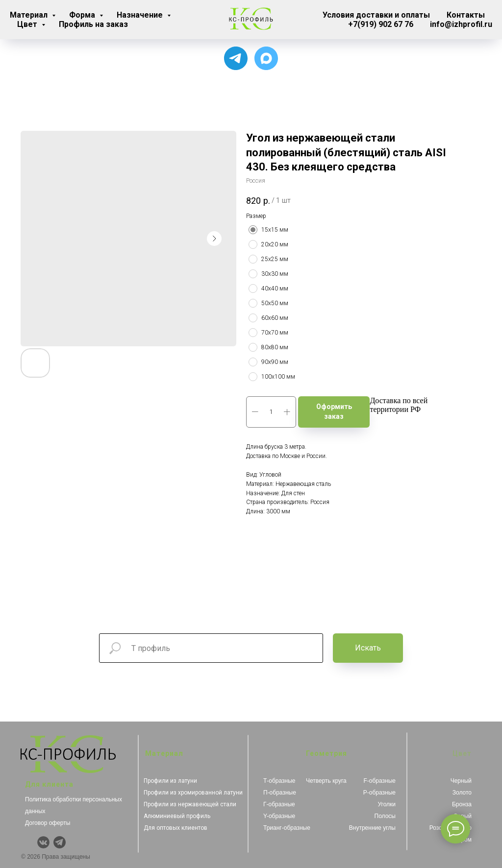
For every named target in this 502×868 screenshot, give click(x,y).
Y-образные (279, 816)
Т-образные (279, 781)
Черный (461, 781)
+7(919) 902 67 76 (381, 24)
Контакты (466, 15)
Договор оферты (48, 823)
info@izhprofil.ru (461, 24)
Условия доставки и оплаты (376, 15)
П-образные (280, 793)
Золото (462, 793)
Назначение (141, 15)
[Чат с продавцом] (266, 58)
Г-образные (279, 804)
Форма (83, 15)
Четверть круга (326, 781)
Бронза (462, 804)
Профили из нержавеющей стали (190, 804)
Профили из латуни (170, 781)
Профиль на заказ (93, 24)
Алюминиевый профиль (177, 816)
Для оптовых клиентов (176, 828)
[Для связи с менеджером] (236, 58)
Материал (30, 15)
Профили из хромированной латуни (193, 793)
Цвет (28, 24)
